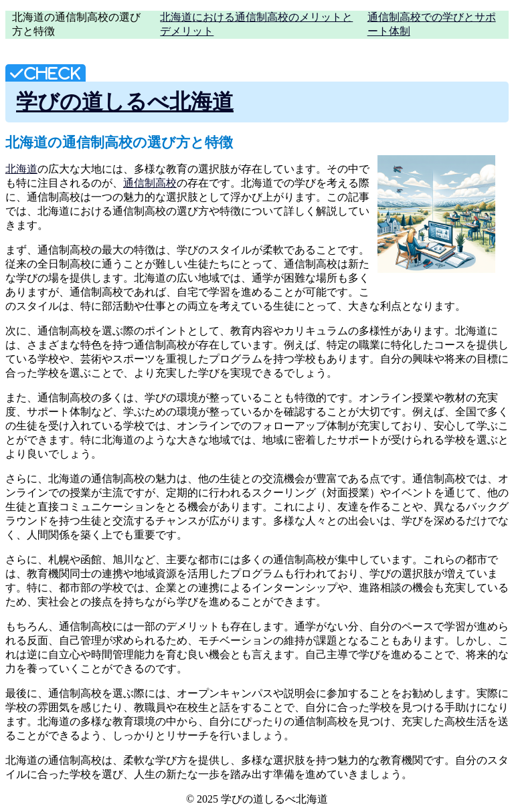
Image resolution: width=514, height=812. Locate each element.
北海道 (21, 169)
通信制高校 (150, 183)
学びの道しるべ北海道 (125, 102)
